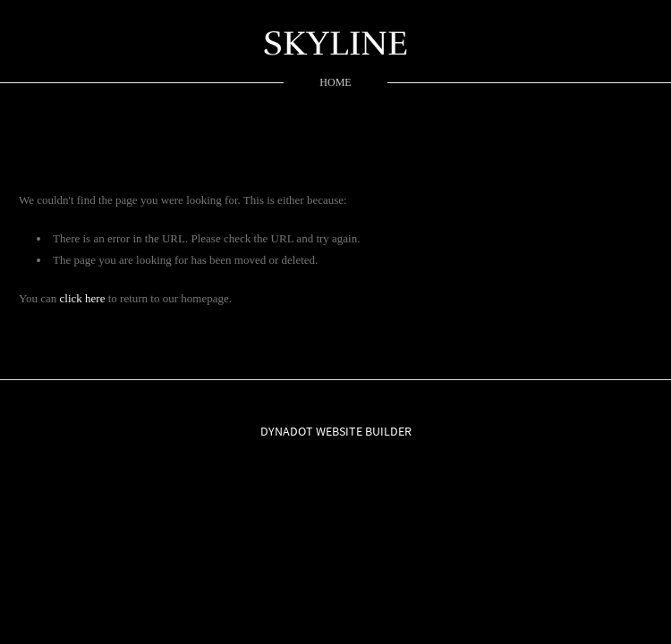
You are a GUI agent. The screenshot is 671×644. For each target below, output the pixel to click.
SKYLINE (335, 43)
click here (83, 298)
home (335, 82)
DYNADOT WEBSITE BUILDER (336, 431)
